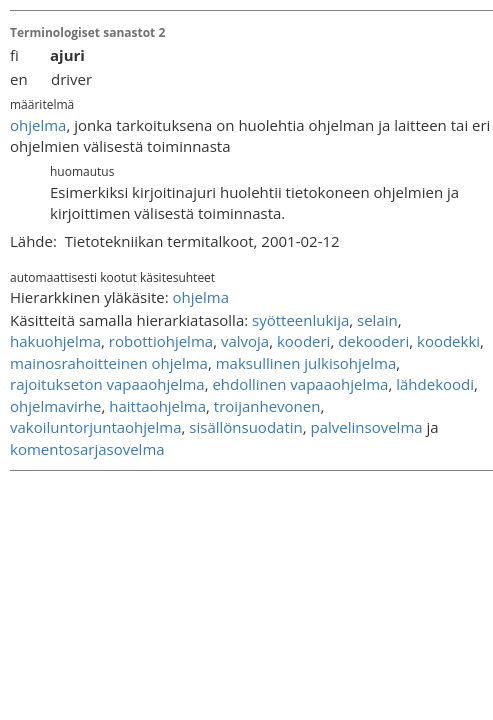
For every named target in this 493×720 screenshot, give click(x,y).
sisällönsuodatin (245, 427)
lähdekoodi (435, 384)
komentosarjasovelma (87, 449)
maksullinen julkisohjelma (306, 363)
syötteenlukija (300, 320)
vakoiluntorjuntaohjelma (96, 427)
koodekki (448, 341)
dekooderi (373, 341)
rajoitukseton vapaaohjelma (107, 384)
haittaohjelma (157, 406)
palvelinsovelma (367, 427)
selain (377, 320)
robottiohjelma (161, 341)
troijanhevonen (267, 406)
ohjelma (38, 125)
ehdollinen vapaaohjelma (300, 384)
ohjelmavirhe (55, 406)
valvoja (245, 341)
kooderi (303, 341)
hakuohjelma (55, 341)
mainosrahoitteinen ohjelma (109, 363)
